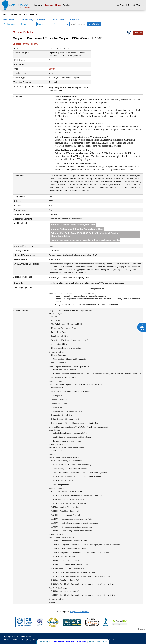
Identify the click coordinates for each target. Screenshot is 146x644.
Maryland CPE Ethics (79, 612)
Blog (29, 640)
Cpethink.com (25, 636)
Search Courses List (12, 14)
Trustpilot (142, 629)
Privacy (6, 640)
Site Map (37, 640)
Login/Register (136, 5)
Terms (23, 640)
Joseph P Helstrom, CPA (59, 48)
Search (94, 24)
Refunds (15, 640)
